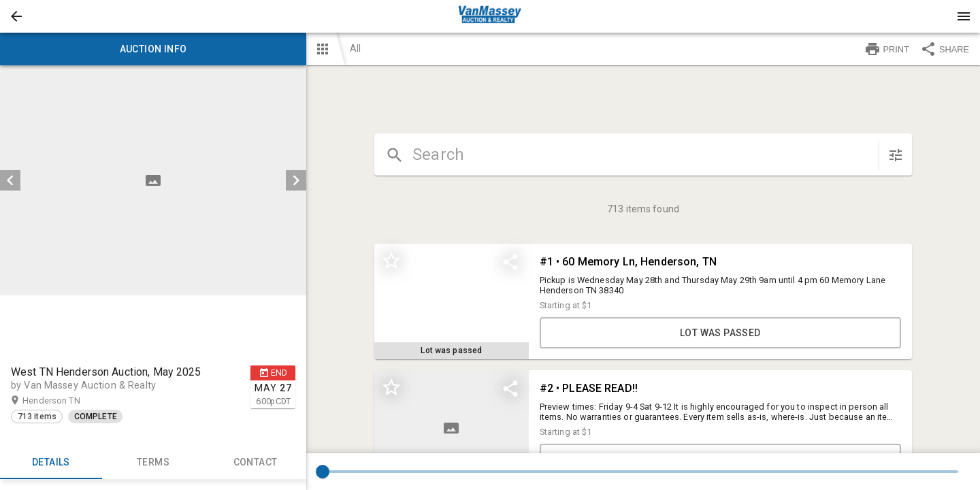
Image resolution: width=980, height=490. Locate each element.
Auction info (153, 49)
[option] (153, 180)
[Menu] (964, 16)
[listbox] (153, 180)
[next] (296, 180)
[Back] (16, 16)
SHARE (945, 49)
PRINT (887, 49)
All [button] (355, 48)
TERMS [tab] (153, 463)
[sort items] (896, 155)
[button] (16, 16)
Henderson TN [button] (64, 401)
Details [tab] (51, 463)
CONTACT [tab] (255, 463)
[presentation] (490, 16)
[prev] (10, 180)
